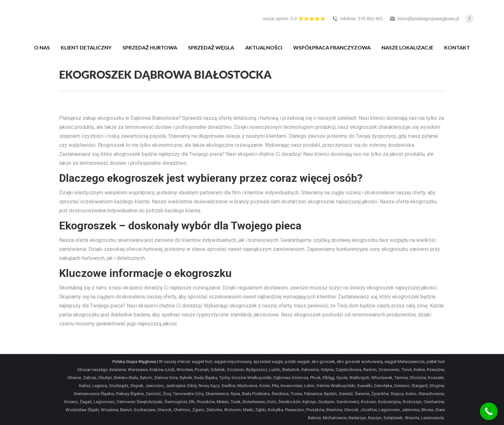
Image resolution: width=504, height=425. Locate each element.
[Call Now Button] (489, 411)
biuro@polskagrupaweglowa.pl (424, 19)
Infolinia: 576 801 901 (357, 19)
